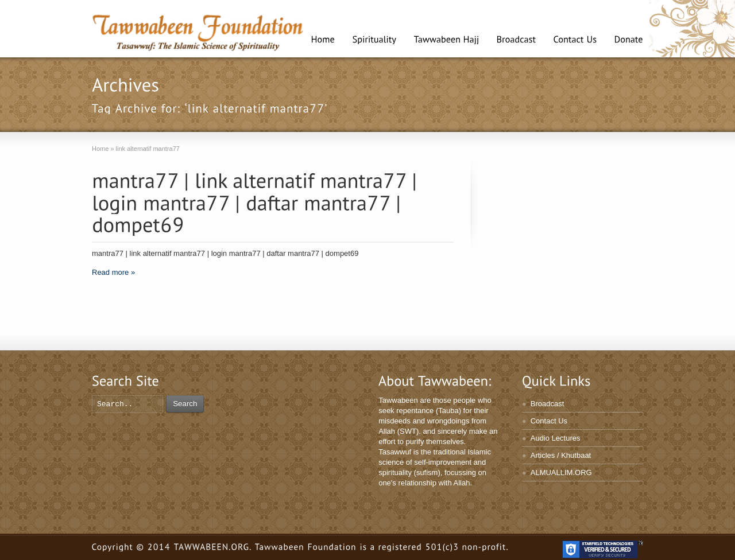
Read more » (113, 272)
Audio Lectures (556, 438)
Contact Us (549, 421)
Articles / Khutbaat (561, 455)
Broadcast (548, 404)
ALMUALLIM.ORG (561, 472)
